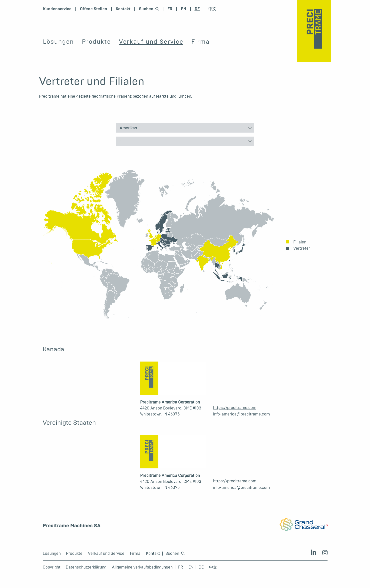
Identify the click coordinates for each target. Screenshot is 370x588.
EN (184, 9)
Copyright (52, 567)
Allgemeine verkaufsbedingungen (142, 567)
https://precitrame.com (235, 408)
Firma (200, 42)
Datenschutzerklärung (86, 567)
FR (170, 9)
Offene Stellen (94, 9)
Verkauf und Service (151, 42)
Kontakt (123, 9)
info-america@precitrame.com (241, 414)
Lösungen (58, 42)
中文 (212, 9)
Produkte (96, 42)
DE (197, 9)
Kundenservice (57, 9)
